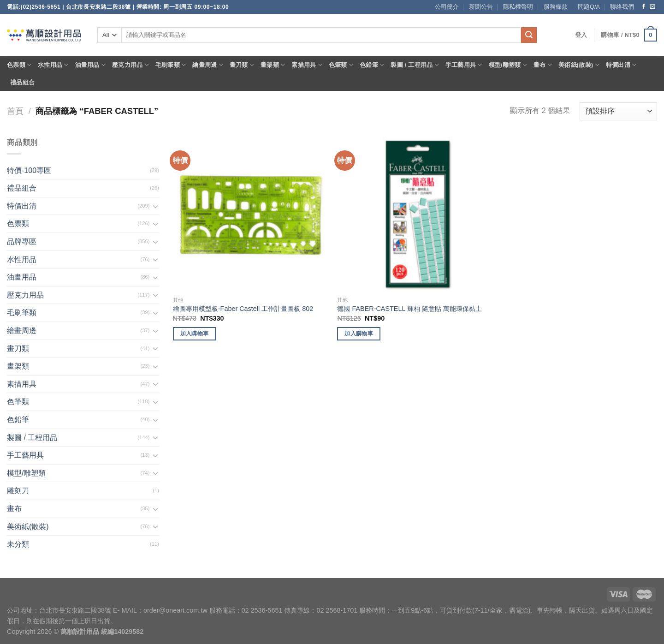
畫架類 (273, 65)
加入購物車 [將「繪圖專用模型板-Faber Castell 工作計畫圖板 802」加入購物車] (195, 334)
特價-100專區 (29, 170)
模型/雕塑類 (508, 65)
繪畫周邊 (207, 65)
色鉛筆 (372, 65)
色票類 (19, 65)
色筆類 (341, 65)
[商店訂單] (618, 111)
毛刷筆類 (171, 65)
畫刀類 (242, 65)
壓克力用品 (130, 65)
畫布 (543, 65)
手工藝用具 (464, 65)
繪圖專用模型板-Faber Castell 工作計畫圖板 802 (243, 309)
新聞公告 (481, 7)
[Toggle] (155, 206)
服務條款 (556, 7)
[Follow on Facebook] (644, 7)
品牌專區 (22, 241)
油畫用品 (90, 65)
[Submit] (529, 35)
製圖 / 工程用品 (415, 65)
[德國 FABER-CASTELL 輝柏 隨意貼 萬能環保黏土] (415, 214)
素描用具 (307, 65)
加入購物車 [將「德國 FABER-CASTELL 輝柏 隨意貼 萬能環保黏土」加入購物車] (359, 334)
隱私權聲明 (518, 7)
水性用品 (53, 65)
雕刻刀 (18, 491)
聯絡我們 (622, 7)
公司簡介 (447, 7)
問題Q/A (589, 7)
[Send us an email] (652, 7)
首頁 (15, 111)
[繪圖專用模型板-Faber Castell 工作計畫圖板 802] (251, 214)
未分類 (18, 544)
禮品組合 (22, 82)
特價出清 (621, 65)
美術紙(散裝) (579, 65)
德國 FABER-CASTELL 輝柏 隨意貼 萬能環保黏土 (409, 309)
